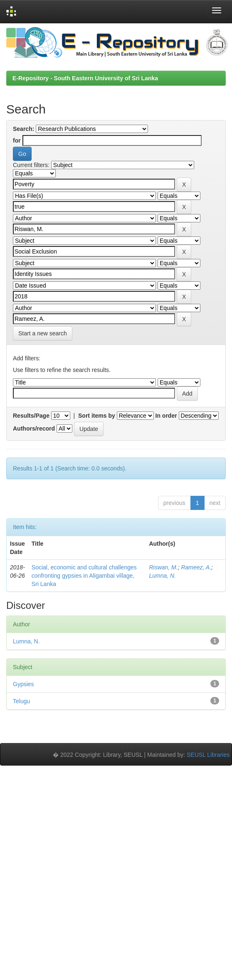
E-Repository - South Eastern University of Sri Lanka (85, 78)
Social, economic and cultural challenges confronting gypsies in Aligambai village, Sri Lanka (84, 576)
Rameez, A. (196, 567)
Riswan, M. (163, 567)
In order (166, 416)
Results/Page (31, 416)
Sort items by (97, 416)
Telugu (21, 701)
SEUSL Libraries (208, 755)
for (17, 140)
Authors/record (34, 428)
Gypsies (23, 684)
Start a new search (43, 333)
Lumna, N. (162, 576)
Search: (23, 129)
